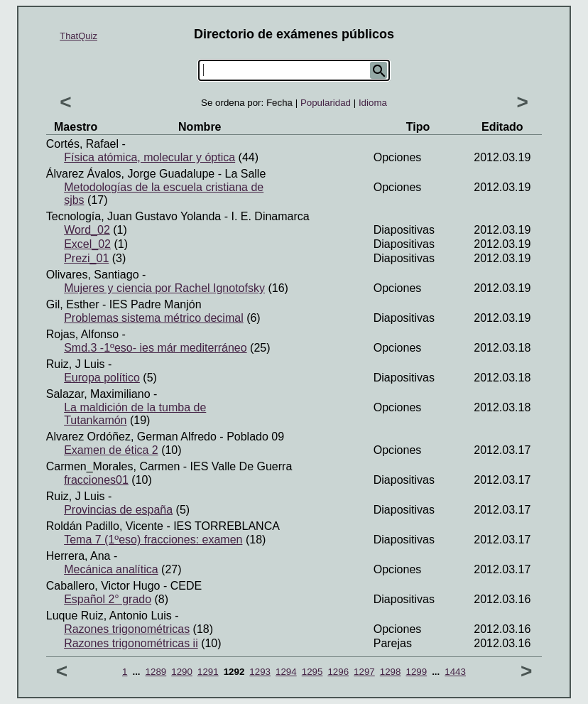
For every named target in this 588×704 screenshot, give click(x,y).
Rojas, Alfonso (82, 334)
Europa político (102, 378)
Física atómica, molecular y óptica (149, 157)
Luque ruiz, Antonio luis (109, 616)
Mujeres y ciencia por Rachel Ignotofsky (164, 288)
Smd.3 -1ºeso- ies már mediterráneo (156, 348)
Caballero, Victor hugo (103, 586)
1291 (208, 672)
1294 (286, 672)
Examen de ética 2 (111, 450)
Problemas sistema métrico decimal (154, 318)
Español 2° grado (108, 599)
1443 (455, 672)
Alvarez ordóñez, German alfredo (131, 437)
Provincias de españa (118, 510)
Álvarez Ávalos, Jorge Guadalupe (130, 174)
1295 (312, 672)
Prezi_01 (86, 258)
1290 (182, 672)
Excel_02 (87, 244)
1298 (391, 672)
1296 (338, 672)
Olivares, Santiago (93, 275)
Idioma (373, 103)
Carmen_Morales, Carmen (113, 466)
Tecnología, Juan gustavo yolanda (134, 216)
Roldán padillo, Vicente (105, 526)
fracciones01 (96, 480)
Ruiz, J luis (76, 364)
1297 (364, 672)
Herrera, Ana (78, 556)
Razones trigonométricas (127, 629)
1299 (416, 672)
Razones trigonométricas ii (131, 643)
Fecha (279, 103)
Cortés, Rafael (82, 144)
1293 (260, 672)
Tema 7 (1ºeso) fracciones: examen (153, 540)
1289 (156, 672)
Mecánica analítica (111, 569)
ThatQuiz (78, 36)
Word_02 (87, 230)
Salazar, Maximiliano (98, 394)
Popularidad (326, 103)
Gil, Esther (73, 304)
